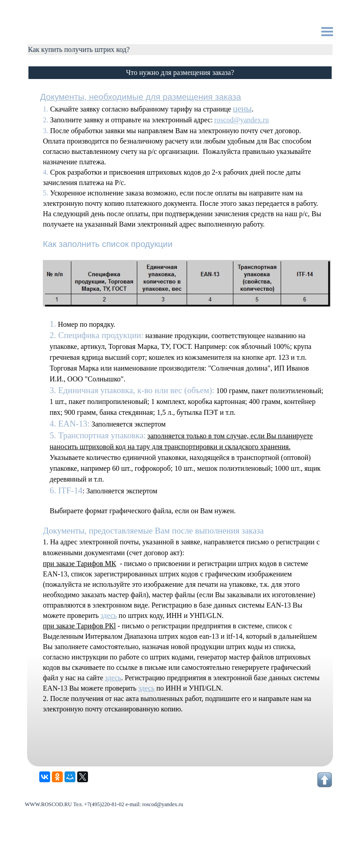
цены (242, 109)
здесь (109, 615)
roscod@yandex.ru (242, 120)
